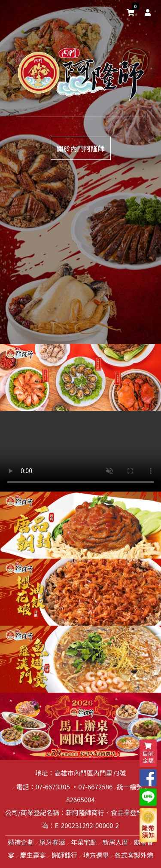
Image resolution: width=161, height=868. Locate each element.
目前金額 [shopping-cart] (148, 753)
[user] (146, 12)
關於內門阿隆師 (80, 148)
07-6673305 (53, 787)
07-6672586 (95, 787)
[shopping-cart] (131, 12)
